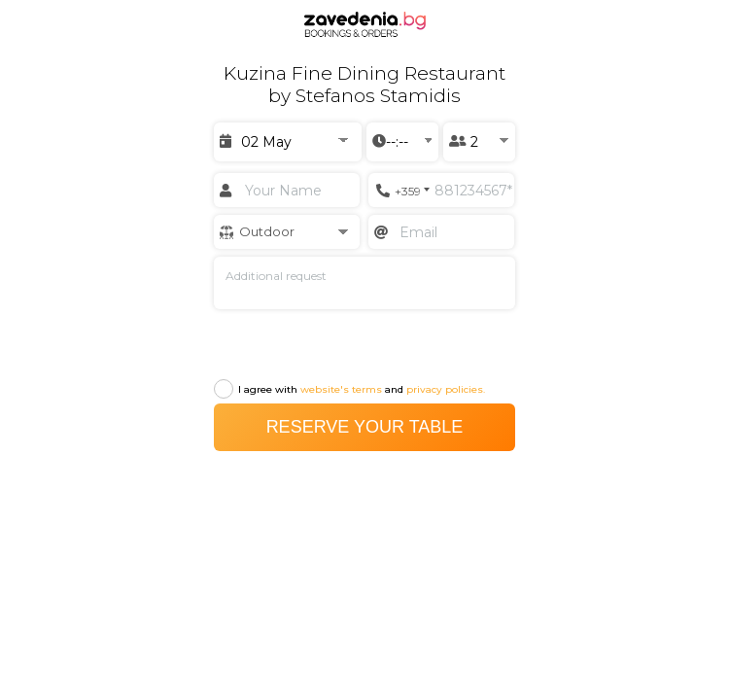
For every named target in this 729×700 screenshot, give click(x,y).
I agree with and (349, 387)
